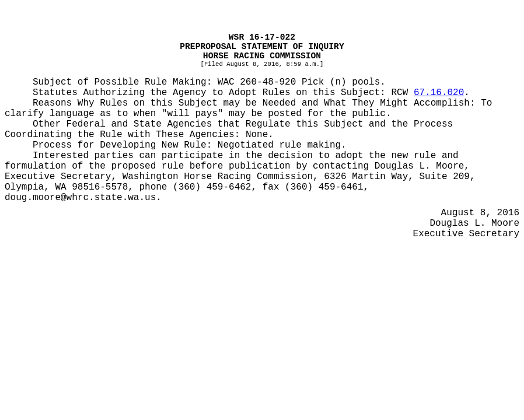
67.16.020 (439, 93)
